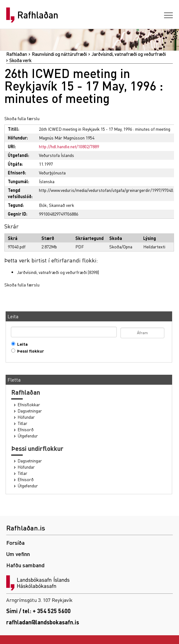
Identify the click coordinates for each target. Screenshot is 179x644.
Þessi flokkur (29, 351)
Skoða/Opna (121, 246)
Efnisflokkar (29, 405)
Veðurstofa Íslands (57, 155)
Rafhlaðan (38, 15)
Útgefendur (28, 436)
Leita (21, 344)
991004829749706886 (59, 214)
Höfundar (26, 417)
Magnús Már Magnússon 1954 (67, 138)
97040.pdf (17, 246)
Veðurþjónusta (52, 173)
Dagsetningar (30, 411)
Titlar (23, 423)
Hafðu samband (25, 565)
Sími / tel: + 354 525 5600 (38, 611)
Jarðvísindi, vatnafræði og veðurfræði (129, 54)
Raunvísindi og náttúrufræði (59, 54)
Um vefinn (18, 554)
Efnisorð (26, 429)
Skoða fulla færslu (22, 118)
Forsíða (15, 542)
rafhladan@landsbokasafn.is (43, 622)
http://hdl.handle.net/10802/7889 (69, 146)
